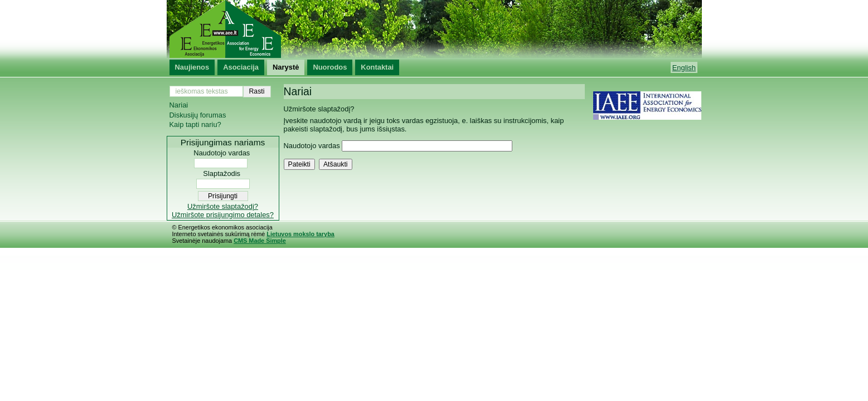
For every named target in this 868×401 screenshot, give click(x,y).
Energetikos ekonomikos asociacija (434, 29)
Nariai (179, 105)
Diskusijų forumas (198, 115)
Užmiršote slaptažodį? (223, 206)
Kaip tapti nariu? (195, 124)
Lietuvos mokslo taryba (300, 234)
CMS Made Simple (260, 241)
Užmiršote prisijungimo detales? (223, 215)
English (684, 68)
